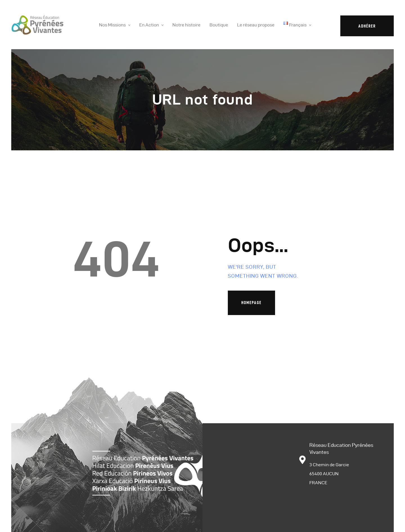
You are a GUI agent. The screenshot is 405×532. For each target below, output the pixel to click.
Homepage (251, 303)
